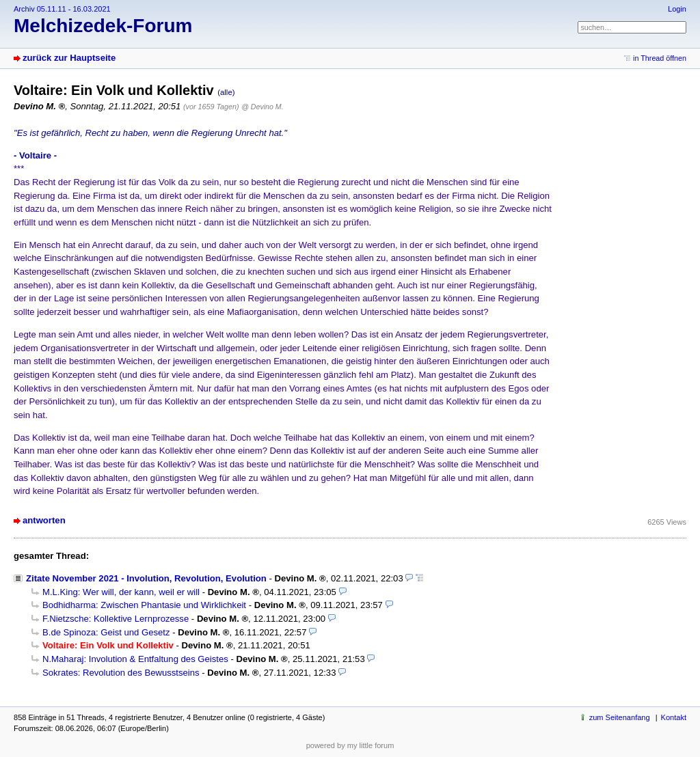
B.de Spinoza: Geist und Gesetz (106, 632)
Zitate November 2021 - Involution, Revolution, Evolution (146, 578)
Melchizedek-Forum (103, 26)
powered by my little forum (350, 745)
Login (677, 9)
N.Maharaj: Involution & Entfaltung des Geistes (135, 659)
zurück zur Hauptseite (69, 58)
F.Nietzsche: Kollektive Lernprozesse (116, 619)
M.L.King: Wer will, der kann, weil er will (121, 592)
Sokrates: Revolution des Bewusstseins (121, 673)
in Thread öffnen (660, 58)
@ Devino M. (262, 107)
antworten (44, 520)
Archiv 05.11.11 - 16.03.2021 (62, 9)
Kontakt (674, 717)
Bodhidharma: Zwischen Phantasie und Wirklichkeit (144, 605)
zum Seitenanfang (620, 717)
